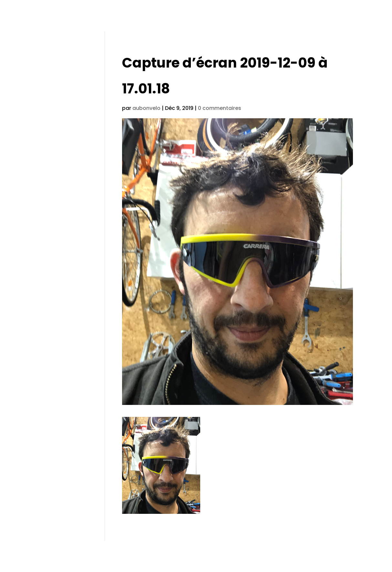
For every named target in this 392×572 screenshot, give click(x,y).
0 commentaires (220, 108)
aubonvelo (146, 108)
